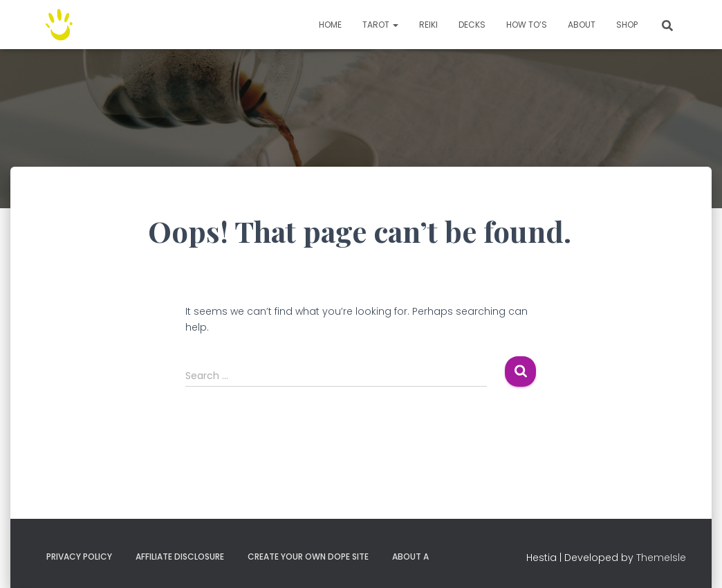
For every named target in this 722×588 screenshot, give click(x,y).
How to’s (527, 25)
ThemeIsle (661, 558)
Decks (472, 25)
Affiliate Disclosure (180, 557)
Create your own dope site (308, 557)
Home (330, 25)
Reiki (428, 25)
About (582, 25)
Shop (627, 25)
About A (410, 557)
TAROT (380, 25)
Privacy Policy (79, 557)
